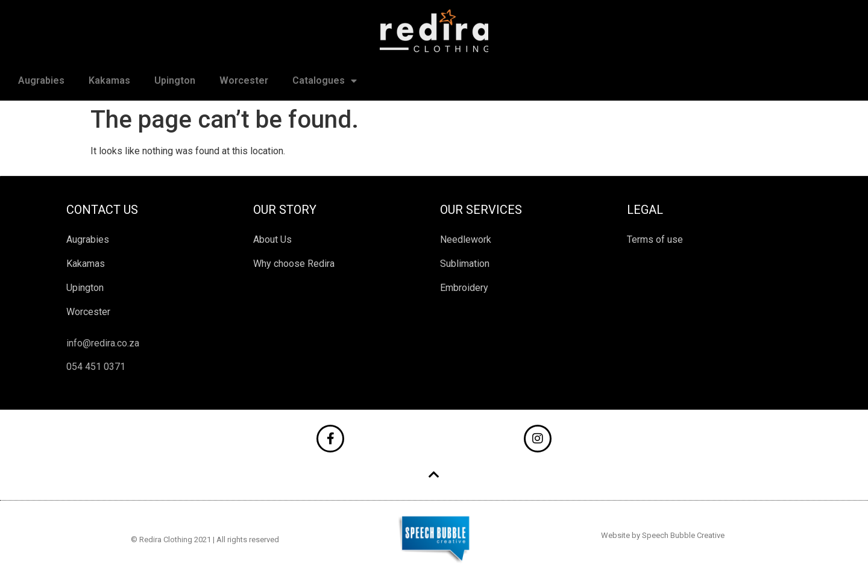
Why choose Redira (294, 264)
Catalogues (325, 81)
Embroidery (464, 288)
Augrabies (41, 80)
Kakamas (109, 80)
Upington (175, 80)
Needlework (466, 239)
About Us (272, 239)
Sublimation (465, 264)
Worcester (244, 80)
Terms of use (655, 239)
